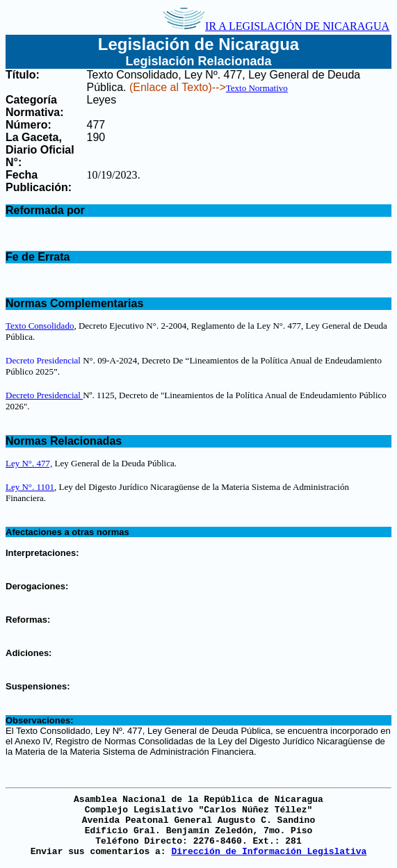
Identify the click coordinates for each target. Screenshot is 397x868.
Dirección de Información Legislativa (269, 852)
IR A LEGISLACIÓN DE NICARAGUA (276, 26)
